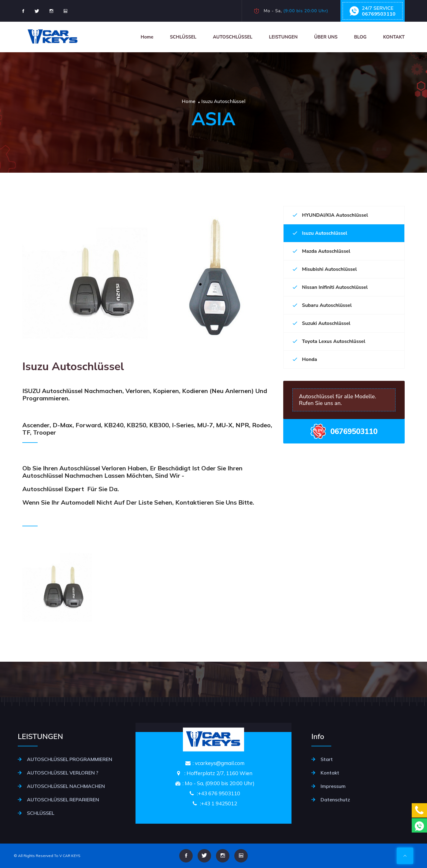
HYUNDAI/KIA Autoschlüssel (330, 215)
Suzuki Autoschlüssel (321, 323)
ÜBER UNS (326, 37)
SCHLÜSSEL (183, 37)
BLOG (360, 37)
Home (147, 37)
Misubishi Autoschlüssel (325, 269)
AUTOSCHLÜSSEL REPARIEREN (63, 800)
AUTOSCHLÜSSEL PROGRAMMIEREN (70, 759)
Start (327, 759)
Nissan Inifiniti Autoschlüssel (330, 287)
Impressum (333, 786)
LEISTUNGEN (283, 37)
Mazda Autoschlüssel (321, 251)
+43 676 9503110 (219, 793)
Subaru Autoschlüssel (322, 305)
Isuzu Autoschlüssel (320, 233)
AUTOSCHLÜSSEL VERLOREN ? (63, 773)
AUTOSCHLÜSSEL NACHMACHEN (66, 786)
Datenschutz (335, 800)
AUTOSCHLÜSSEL (233, 37)
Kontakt (330, 773)
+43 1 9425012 (219, 803)
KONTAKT (394, 37)
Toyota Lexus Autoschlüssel (329, 341)
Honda (305, 359)
